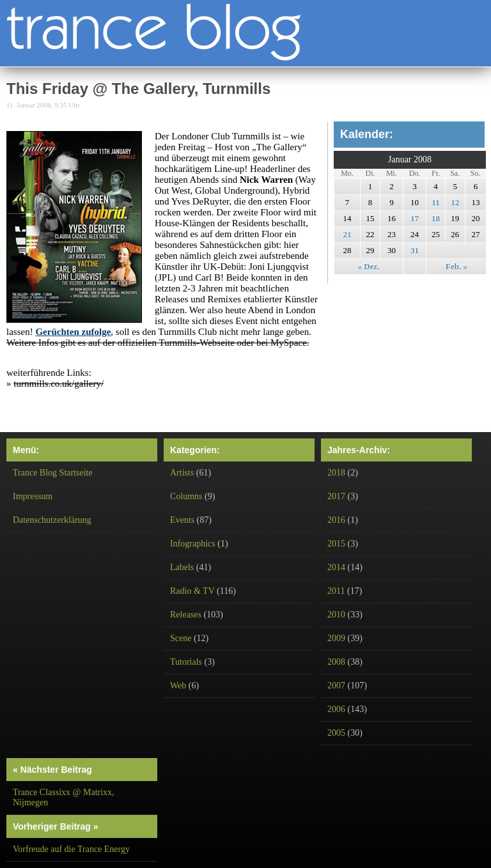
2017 (336, 496)
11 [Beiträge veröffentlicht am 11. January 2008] (435, 202)
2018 (336, 473)
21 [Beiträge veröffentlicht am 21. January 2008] (347, 234)
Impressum (33, 496)
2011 (336, 591)
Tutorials (186, 662)
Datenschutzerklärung (52, 520)
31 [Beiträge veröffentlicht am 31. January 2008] (415, 250)
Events (182, 520)
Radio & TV (192, 591)
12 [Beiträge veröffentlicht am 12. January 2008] (455, 202)
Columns (186, 496)
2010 (336, 615)
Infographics (193, 544)
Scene (181, 638)
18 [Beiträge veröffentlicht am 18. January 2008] (436, 218)
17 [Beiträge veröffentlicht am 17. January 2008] (415, 218)
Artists (182, 473)
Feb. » (456, 266)
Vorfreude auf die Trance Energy (71, 849)
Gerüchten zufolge (73, 332)
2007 (336, 686)
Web (178, 686)
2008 (336, 662)
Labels (182, 567)
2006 (336, 709)
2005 (336, 733)
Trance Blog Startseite (53, 473)
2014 (336, 567)
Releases (186, 615)
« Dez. (368, 266)
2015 (336, 544)
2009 (336, 638)
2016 (336, 520)
